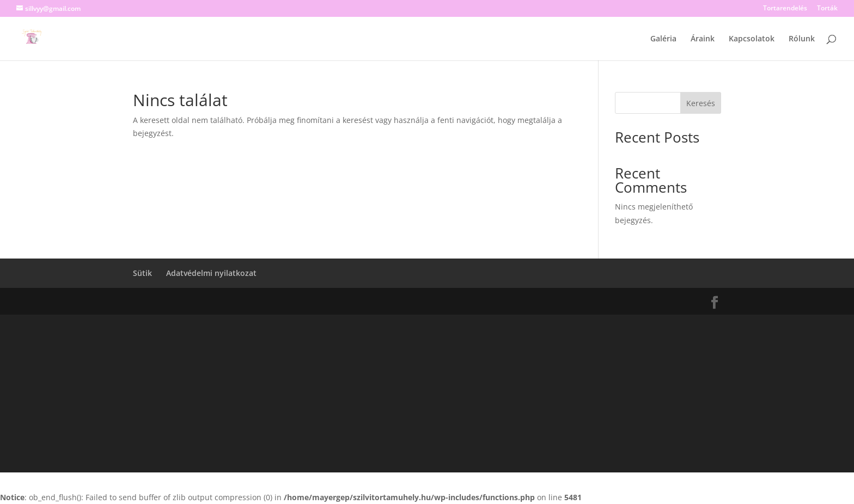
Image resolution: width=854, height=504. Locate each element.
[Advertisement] (427, 396)
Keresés (701, 103)
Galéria (663, 39)
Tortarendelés (785, 9)
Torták (827, 9)
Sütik (142, 273)
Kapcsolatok (752, 39)
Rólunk (802, 39)
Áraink (703, 39)
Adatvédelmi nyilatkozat (211, 273)
